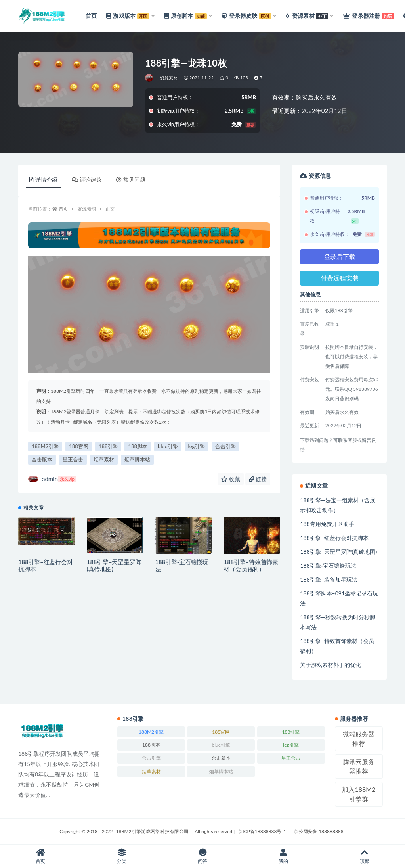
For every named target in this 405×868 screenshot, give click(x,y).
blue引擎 (168, 446)
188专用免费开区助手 (327, 524)
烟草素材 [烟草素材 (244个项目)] (151, 771)
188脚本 (138, 446)
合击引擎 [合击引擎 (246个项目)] (151, 758)
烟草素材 (104, 459)
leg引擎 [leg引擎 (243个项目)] (291, 745)
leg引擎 (197, 446)
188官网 (79, 446)
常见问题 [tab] (131, 180)
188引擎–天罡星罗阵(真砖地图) (338, 552)
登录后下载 (340, 256)
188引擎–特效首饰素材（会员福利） (251, 565)
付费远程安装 (340, 278)
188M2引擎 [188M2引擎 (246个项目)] (151, 732)
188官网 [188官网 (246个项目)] (221, 732)
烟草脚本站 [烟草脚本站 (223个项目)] (221, 771)
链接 (258, 479)
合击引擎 (225, 446)
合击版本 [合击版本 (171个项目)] (221, 758)
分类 (121, 856)
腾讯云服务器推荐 (359, 766)
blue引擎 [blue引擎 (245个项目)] (221, 745)
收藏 (231, 479)
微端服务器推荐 (359, 738)
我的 (283, 856)
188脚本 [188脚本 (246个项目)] (151, 745)
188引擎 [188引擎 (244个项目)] (291, 732)
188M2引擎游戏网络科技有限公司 (152, 831)
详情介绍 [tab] (43, 180)
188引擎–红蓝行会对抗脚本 (334, 538)
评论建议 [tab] (87, 180)
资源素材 (169, 78)
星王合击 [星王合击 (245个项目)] (291, 758)
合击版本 (42, 459)
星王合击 (73, 459)
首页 (63, 209)
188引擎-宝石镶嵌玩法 (328, 566)
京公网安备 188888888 (319, 831)
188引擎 (108, 446)
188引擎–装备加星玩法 (329, 579)
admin (52, 479)
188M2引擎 (45, 446)
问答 (202, 856)
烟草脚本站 (137, 459)
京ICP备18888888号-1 (262, 831)
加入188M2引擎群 (359, 794)
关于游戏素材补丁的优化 (330, 665)
